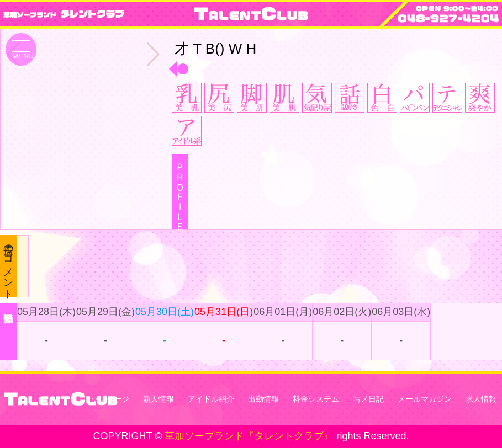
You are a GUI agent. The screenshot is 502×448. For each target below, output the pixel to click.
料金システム (316, 399)
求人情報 (481, 399)
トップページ (106, 399)
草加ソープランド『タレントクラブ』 (249, 436)
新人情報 (158, 399)
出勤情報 (263, 399)
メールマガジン (425, 399)
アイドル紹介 (211, 399)
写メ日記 (368, 399)
